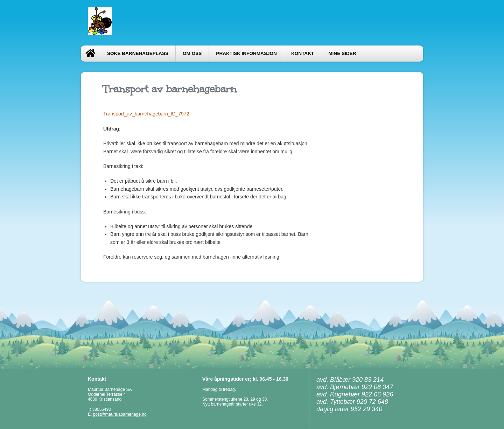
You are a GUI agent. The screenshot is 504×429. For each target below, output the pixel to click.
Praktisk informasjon (246, 53)
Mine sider (342, 53)
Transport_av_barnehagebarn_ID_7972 (146, 114)
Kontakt (303, 53)
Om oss (192, 53)
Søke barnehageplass (138, 53)
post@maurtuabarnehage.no (120, 414)
